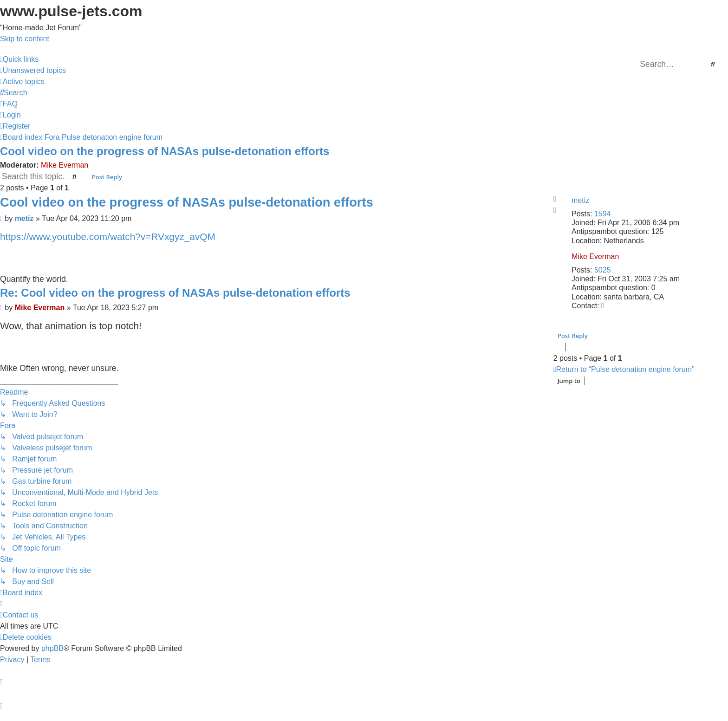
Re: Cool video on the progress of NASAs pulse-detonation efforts (175, 293)
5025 (603, 270)
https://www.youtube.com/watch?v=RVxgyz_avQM (108, 237)
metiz (580, 200)
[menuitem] (33, 70)
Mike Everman (65, 165)
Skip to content (25, 39)
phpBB (52, 648)
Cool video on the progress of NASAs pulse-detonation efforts (165, 151)
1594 (603, 214)
